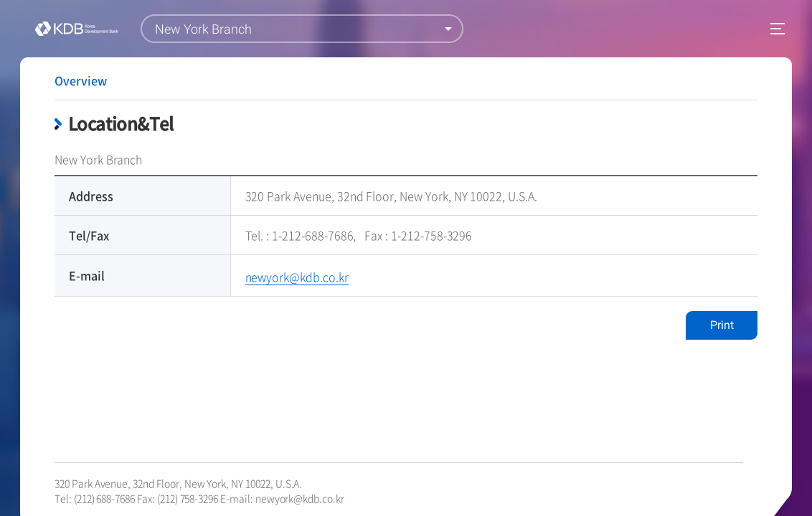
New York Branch (203, 29)
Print (722, 325)
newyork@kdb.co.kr (300, 498)
